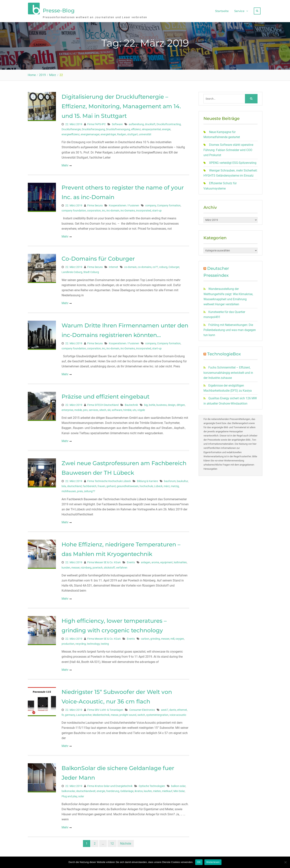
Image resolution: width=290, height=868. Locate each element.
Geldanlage (127, 790)
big (146, 404)
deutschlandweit (86, 790)
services (93, 409)
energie (166, 128)
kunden (66, 566)
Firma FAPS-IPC (96, 123)
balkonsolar (68, 790)
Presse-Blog (59, 10)
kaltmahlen (180, 561)
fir (63, 714)
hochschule (146, 485)
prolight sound (128, 714)
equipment (166, 561)
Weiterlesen (213, 862)
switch (141, 714)
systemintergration (157, 714)
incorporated (144, 209)
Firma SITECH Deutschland (103, 404)
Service (239, 10)
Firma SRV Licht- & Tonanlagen (105, 709)
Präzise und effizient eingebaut (105, 395)
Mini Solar (179, 790)
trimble (127, 409)
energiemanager (90, 133)
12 (112, 842)
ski (109, 409)
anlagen (146, 561)
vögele (141, 409)
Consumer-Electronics (142, 709)
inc (104, 209)
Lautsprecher (84, 714)
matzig (175, 485)
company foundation (74, 209)
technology (93, 643)
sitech (103, 409)
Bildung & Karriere (147, 480)
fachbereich (90, 485)
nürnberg (86, 566)
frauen (101, 485)
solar (81, 795)
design (172, 404)
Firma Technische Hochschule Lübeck (109, 480)
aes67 (165, 709)
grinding (155, 637)
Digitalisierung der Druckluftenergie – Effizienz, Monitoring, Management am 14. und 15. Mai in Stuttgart (121, 105)
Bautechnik (131, 404)
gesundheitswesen (128, 485)
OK (199, 862)
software (117, 409)
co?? (155, 266)
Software (117, 123)
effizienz (136, 128)
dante (173, 709)
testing (105, 643)
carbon (145, 637)
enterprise (67, 409)
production (68, 643)
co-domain (130, 266)
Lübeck (158, 485)
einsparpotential (151, 128)
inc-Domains (128, 209)
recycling (81, 643)
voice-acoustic (178, 714)
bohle (152, 404)
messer (75, 566)
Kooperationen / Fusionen (124, 204)
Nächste (126, 842)
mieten (157, 790)
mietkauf (167, 790)
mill (172, 637)
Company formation (169, 204)
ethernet (182, 709)
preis (80, 490)
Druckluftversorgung (118, 128)
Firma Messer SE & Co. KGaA (104, 561)
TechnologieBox (224, 353)
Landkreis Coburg (72, 271)
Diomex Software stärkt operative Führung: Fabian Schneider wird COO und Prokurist (228, 149)
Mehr (65, 164)
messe (114, 714)
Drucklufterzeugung (93, 128)
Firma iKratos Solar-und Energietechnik (110, 785)
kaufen (148, 790)
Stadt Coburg (91, 271)
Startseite (222, 10)
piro (85, 409)
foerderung (113, 790)
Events (131, 561)
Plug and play (69, 795)
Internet (113, 266)
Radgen (122, 133)
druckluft (150, 123)
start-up (157, 209)
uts (134, 409)
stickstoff (109, 566)
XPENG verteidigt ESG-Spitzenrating (233, 162)
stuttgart (133, 133)
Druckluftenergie (71, 128)
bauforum (170, 480)
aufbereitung (136, 123)
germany (70, 714)
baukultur (182, 480)
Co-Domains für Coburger (98, 258)
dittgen (181, 404)
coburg (163, 266)
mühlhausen (69, 490)
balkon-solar (178, 785)
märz (167, 485)
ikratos (139, 790)
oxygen (180, 637)
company (151, 204)
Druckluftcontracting (169, 123)
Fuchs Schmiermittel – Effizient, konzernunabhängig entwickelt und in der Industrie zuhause (228, 371)
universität (145, 133)
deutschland (74, 485)
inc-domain (113, 209)
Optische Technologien (152, 785)
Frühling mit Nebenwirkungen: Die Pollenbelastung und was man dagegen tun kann (230, 329)
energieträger (108, 133)
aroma (155, 561)
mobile (78, 409)
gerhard (111, 485)
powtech (98, 566)
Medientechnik (101, 714)
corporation (94, 209)
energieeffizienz (71, 133)
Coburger (174, 266)
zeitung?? (90, 490)
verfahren (122, 566)
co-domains (145, 266)
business (162, 404)
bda (64, 485)
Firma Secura (95, 204)
